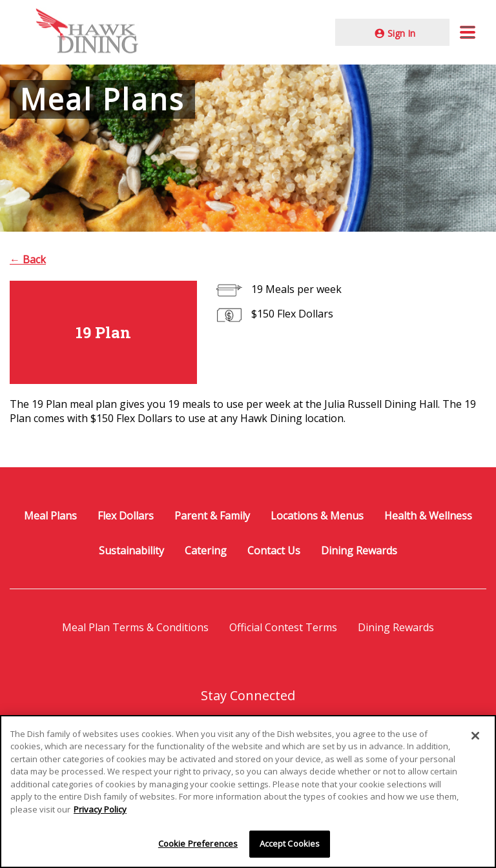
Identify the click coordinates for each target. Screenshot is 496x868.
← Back (28, 259)
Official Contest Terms (283, 627)
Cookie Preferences (198, 845)
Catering (206, 550)
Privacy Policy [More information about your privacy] (100, 811)
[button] (468, 32)
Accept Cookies (290, 845)
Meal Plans (50, 516)
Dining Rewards (359, 550)
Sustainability (131, 550)
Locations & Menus (317, 516)
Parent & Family (212, 516)
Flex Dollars (126, 516)
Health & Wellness (428, 516)
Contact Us (274, 550)
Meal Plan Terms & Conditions (135, 627)
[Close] (475, 736)
